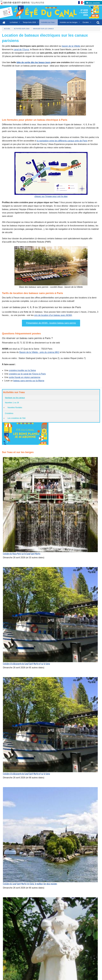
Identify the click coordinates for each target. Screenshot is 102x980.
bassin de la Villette (71, 46)
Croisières (9, 413)
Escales (86, 22)
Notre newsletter (93, 3)
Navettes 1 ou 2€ (12, 403)
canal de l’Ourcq (21, 49)
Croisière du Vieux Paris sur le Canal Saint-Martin (22, 554)
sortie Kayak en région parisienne (25, 377)
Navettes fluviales (15, 407)
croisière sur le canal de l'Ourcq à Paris (27, 374)
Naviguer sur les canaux (15, 398)
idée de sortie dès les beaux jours (33, 62)
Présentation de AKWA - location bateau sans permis (51, 323)
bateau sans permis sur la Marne (29, 381)
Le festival (14, 22)
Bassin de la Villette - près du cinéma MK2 (39, 352)
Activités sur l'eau (48, 22)
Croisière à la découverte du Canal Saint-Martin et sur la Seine (26, 664)
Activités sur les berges (69, 22)
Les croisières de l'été (17, 418)
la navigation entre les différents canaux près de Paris (62, 141)
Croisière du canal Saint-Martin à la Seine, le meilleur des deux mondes (30, 884)
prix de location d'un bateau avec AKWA (53, 315)
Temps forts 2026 (29, 22)
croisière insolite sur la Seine (22, 370)
